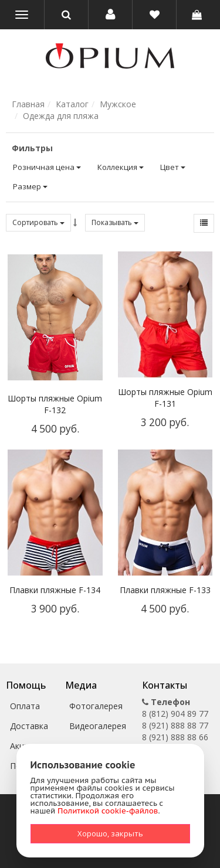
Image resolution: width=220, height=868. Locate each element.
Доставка (29, 726)
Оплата (25, 706)
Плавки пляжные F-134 (55, 590)
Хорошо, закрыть (110, 833)
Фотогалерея (96, 706)
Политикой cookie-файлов (108, 811)
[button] (110, 15)
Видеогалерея (98, 726)
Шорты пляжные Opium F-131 (165, 398)
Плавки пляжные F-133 (165, 590)
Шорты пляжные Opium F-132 (55, 404)
